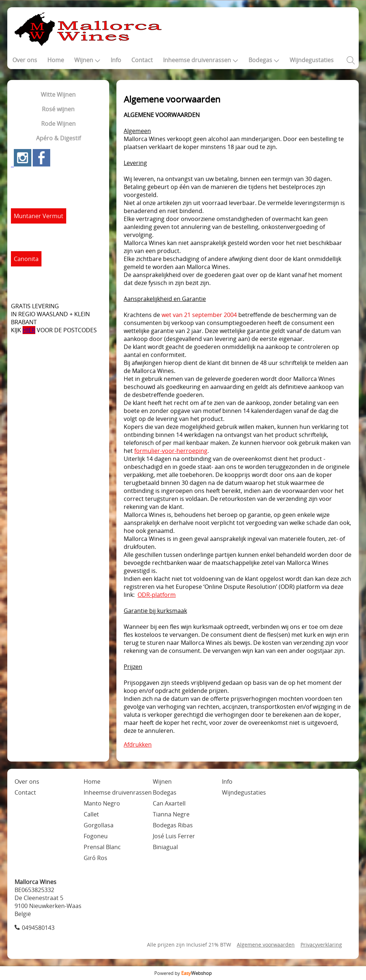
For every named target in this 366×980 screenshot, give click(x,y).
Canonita (26, 259)
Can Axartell (169, 803)
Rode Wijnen (58, 124)
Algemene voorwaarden (266, 945)
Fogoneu (96, 836)
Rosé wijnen (58, 109)
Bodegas (264, 60)
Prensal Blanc (102, 847)
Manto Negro (102, 803)
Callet (91, 814)
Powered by (183, 973)
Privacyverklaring (321, 945)
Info (116, 60)
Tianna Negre (171, 814)
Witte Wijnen (58, 95)
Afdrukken (138, 744)
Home (56, 60)
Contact (142, 60)
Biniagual (165, 847)
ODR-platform (157, 595)
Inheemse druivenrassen (201, 60)
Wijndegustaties (312, 60)
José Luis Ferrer (174, 836)
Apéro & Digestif (58, 138)
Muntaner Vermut (39, 216)
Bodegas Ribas (173, 825)
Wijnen (87, 60)
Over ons (25, 60)
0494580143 (38, 928)
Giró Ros (96, 858)
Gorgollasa (99, 825)
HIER (29, 330)
